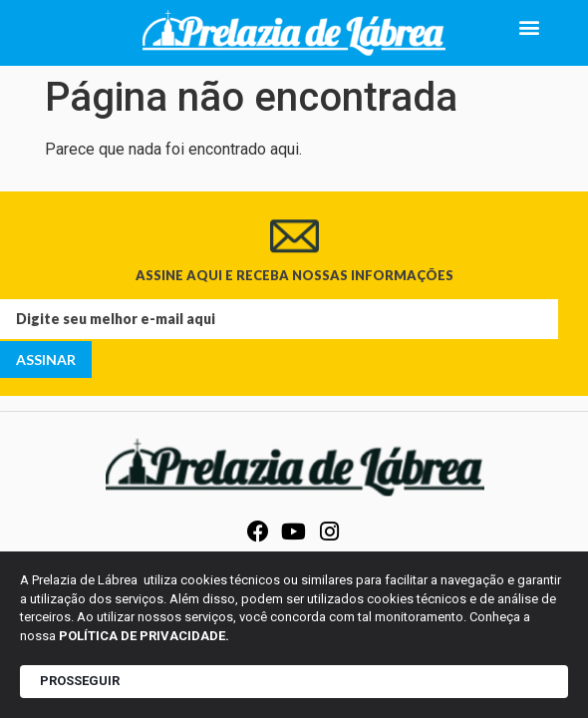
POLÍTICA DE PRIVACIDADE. (144, 636)
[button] (530, 26)
